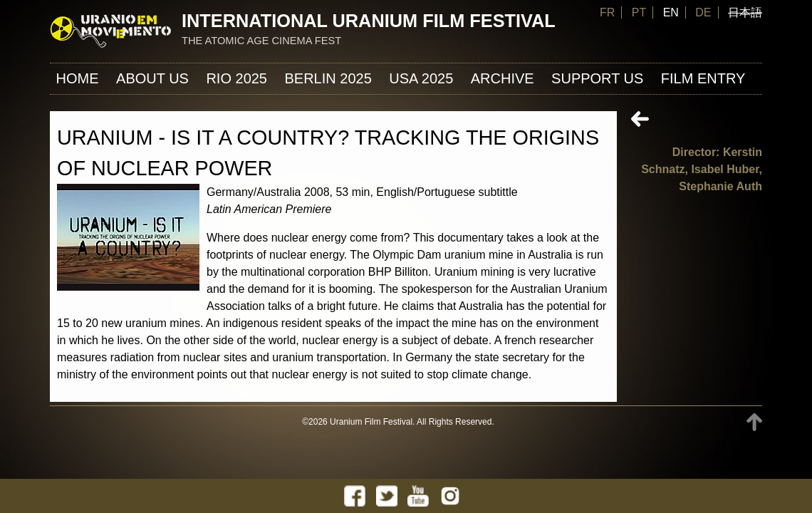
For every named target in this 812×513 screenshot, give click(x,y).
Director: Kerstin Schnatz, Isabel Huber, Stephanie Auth (702, 169)
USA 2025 (421, 78)
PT (639, 12)
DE (703, 12)
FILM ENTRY (703, 78)
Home (78, 78)
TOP (754, 422)
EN (671, 12)
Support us (597, 78)
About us (152, 78)
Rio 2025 (236, 78)
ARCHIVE (503, 78)
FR (607, 12)
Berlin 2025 (328, 78)
